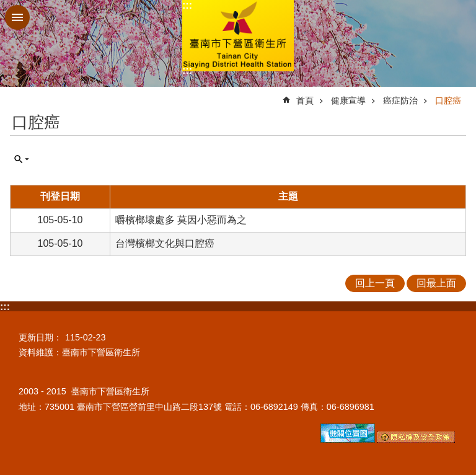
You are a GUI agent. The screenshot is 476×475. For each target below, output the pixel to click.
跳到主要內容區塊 (7, 7)
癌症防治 (400, 100)
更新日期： (40, 337)
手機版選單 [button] (17, 17)
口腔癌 (448, 100)
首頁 (305, 100)
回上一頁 (375, 283)
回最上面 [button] (436, 283)
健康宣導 (348, 100)
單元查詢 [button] (22, 159)
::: (187, 5)
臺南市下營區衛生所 (238, 36)
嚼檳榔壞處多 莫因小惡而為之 (181, 220)
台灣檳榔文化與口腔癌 (165, 243)
